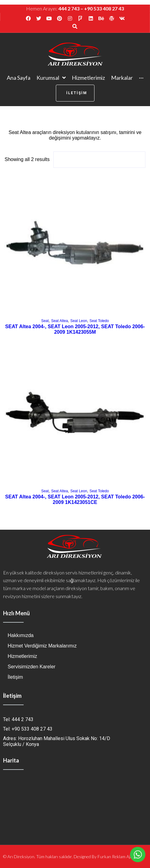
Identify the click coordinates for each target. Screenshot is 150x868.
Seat (45, 321)
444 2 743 (69, 8)
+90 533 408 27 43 (104, 8)
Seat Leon (79, 321)
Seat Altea (60, 321)
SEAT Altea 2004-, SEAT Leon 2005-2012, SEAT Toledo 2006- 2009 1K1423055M (75, 329)
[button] (75, 93)
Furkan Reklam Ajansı (118, 856)
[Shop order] (99, 160)
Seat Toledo (99, 321)
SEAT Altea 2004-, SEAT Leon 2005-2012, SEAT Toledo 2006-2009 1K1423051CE (75, 499)
